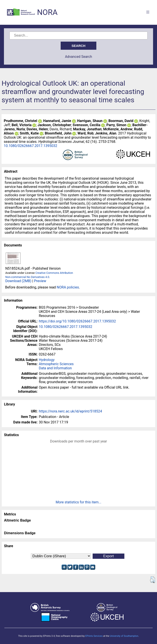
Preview (40, 281)
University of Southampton (124, 636)
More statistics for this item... (78, 502)
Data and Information (55, 368)
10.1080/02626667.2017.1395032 (30, 146)
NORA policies (68, 287)
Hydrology (47, 360)
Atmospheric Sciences (56, 364)
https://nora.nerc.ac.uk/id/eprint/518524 (70, 411)
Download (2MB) (18, 281)
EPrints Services (94, 636)
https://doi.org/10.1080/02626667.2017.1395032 (77, 321)
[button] (153, 580)
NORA (47, 12)
